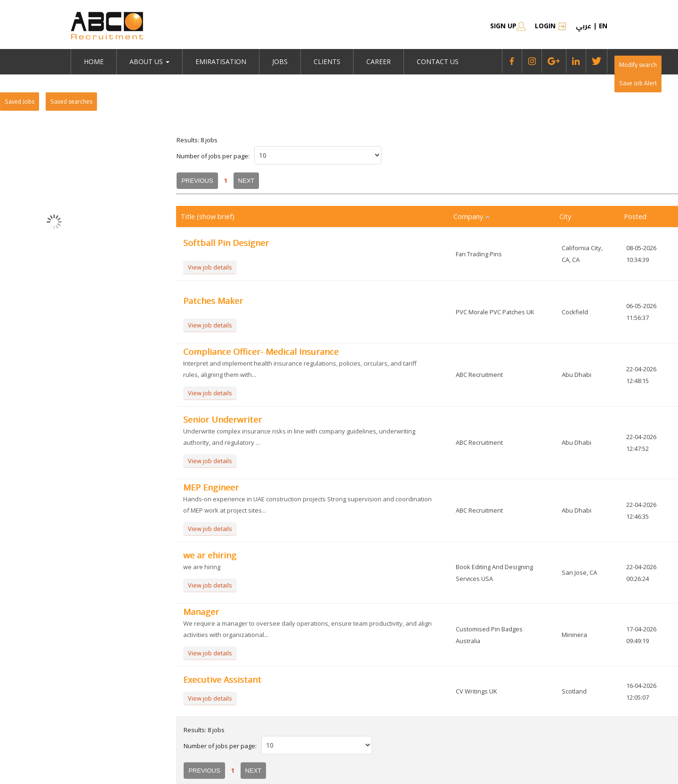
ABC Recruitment (479, 375)
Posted (636, 216)
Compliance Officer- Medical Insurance (261, 351)
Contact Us (438, 61)
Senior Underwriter (222, 419)
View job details (210, 267)
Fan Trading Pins (479, 254)
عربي (583, 26)
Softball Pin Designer (226, 243)
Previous (197, 181)
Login (550, 26)
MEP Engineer (211, 487)
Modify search (638, 65)
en (603, 26)
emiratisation (221, 61)
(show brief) (217, 216)
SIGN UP (508, 26)
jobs (280, 61)
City (565, 216)
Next (246, 181)
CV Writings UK (476, 691)
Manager (201, 612)
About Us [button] (149, 61)
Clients (327, 61)
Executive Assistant (222, 679)
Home (94, 61)
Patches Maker (213, 301)
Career (379, 61)
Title (189, 216)
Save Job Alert (638, 83)
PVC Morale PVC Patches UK (496, 312)
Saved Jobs (20, 101)
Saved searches (71, 101)
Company (472, 216)
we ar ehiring (210, 555)
